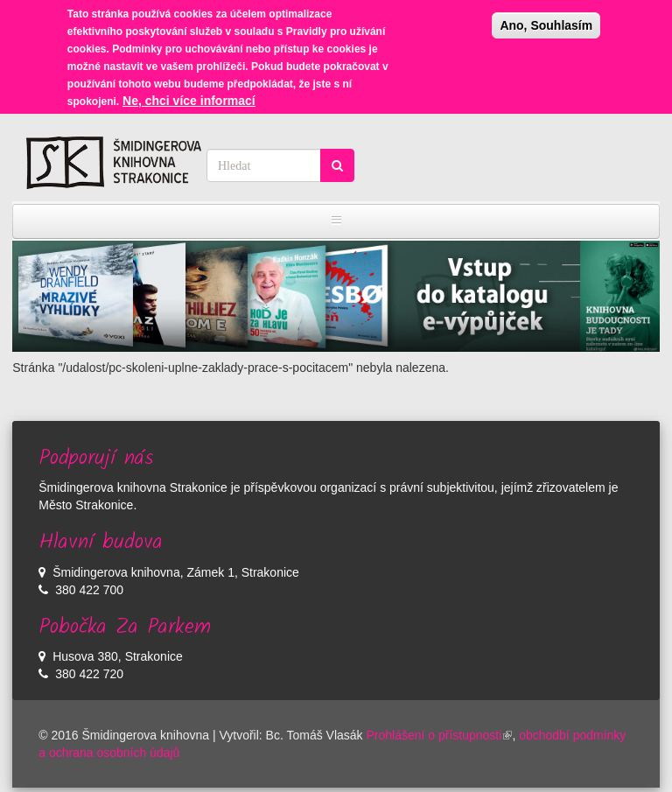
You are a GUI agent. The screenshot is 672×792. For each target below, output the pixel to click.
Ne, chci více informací (189, 96)
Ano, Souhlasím (546, 21)
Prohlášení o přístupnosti (440, 735)
